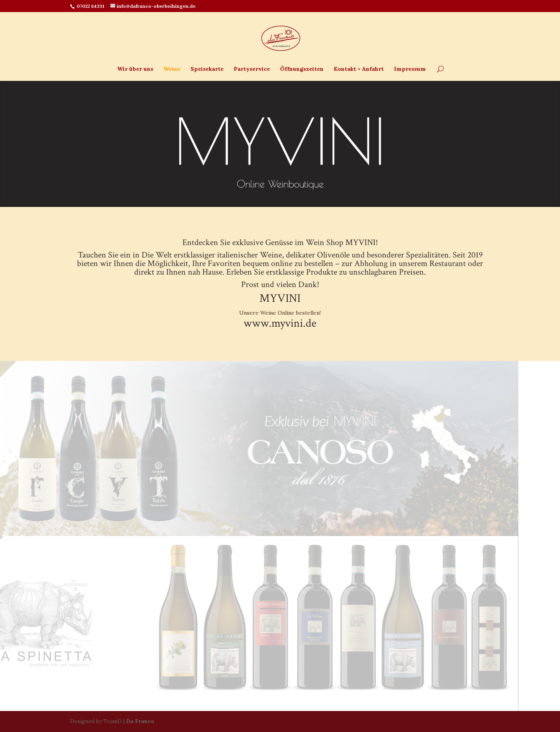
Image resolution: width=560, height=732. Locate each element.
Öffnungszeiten (302, 69)
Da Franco (140, 721)
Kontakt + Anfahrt (359, 69)
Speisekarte (207, 69)
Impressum (410, 69)
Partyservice (252, 69)
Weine (172, 69)
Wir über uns (135, 69)
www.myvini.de (280, 323)
